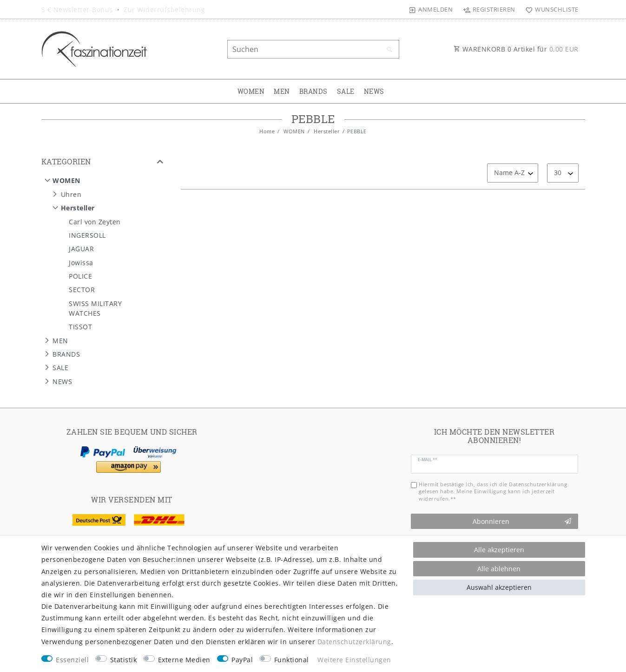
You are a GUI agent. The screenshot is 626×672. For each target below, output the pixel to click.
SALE (346, 91)
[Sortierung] (513, 173)
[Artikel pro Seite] (563, 173)
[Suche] (390, 50)
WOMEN (251, 91)
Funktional (292, 660)
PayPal (242, 660)
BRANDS (313, 91)
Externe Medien (184, 660)
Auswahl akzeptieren (499, 587)
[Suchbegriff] (313, 49)
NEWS (374, 91)
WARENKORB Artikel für (516, 49)
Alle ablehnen (499, 569)
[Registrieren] (489, 9)
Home (267, 131)
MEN (282, 91)
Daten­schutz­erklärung (354, 642)
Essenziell (72, 660)
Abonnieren (522, 521)
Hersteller (326, 131)
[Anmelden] (431, 9)
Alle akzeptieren (499, 550)
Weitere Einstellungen (354, 660)
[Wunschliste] (550, 9)
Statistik (124, 660)
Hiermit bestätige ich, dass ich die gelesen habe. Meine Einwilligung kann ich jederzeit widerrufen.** (493, 491)
